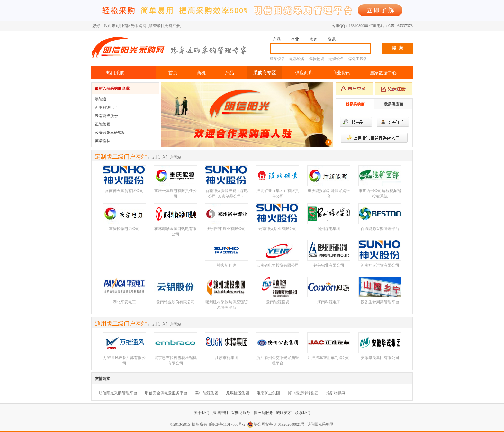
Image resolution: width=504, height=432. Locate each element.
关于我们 (202, 413)
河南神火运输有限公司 (380, 265)
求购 (313, 39)
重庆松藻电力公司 (124, 229)
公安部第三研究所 (110, 133)
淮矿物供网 (336, 393)
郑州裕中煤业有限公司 (227, 229)
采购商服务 (241, 413)
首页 (173, 73)
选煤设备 (336, 59)
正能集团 (103, 124)
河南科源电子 (106, 107)
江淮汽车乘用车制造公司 (329, 358)
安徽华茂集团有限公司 (380, 358)
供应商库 (304, 73)
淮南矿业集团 (268, 393)
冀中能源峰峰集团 (303, 393)
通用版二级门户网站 (121, 324)
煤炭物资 (317, 59)
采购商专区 (265, 73)
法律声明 (220, 413)
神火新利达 (227, 265)
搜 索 (397, 48)
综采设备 (277, 59)
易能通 (101, 99)
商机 (201, 73)
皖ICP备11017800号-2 (227, 424)
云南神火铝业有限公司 (278, 229)
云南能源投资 (278, 302)
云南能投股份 (106, 116)
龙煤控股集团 (238, 393)
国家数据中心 (383, 73)
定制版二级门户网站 (121, 157)
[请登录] (155, 26)
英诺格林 (103, 141)
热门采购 (115, 73)
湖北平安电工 (124, 302)
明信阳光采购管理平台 (118, 393)
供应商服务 (263, 413)
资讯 (332, 39)
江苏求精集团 (227, 358)
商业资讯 (341, 73)
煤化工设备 (358, 59)
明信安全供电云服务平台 (166, 393)
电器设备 (297, 59)
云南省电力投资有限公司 (278, 265)
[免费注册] (172, 26)
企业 (295, 39)
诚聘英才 (284, 413)
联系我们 (302, 413)
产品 (277, 39)
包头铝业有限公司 (329, 265)
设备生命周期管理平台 (380, 302)
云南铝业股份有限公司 (175, 302)
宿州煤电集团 (329, 229)
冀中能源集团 (207, 393)
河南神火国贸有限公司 (124, 191)
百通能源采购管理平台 (380, 229)
